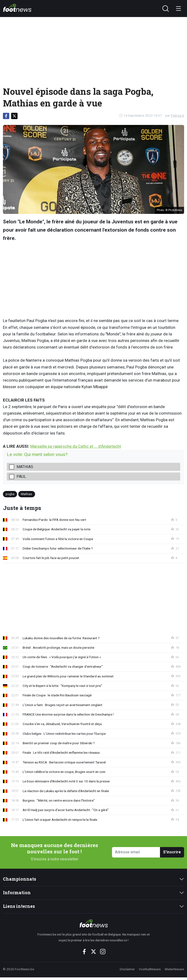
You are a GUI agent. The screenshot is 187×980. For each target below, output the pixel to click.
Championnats (19, 879)
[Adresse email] (136, 852)
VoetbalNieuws (150, 969)
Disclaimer (127, 969)
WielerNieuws (174, 969)
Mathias (25, 467)
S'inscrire (172, 852)
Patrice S (178, 115)
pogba (10, 494)
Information (17, 893)
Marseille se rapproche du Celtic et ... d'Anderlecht (76, 446)
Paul (21, 477)
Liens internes (19, 906)
